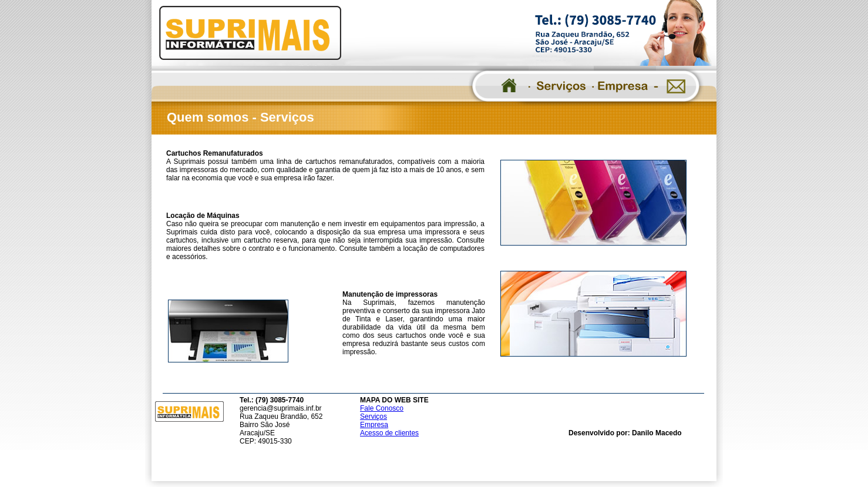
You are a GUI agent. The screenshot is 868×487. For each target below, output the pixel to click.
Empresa (374, 425)
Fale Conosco (382, 408)
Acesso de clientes (389, 433)
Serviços (374, 417)
